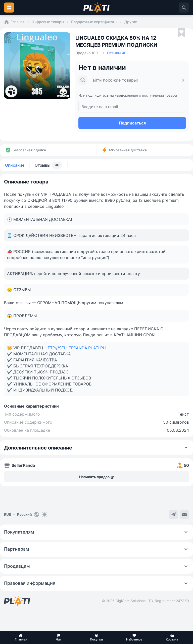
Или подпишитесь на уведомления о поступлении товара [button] (128, 95)
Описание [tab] (15, 165)
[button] (21, 637)
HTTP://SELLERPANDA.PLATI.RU (75, 348)
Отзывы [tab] (49, 165)
